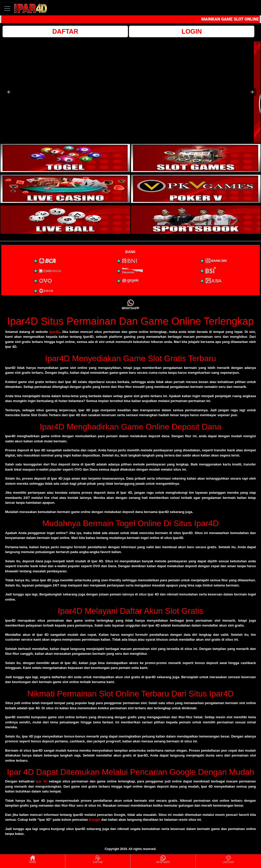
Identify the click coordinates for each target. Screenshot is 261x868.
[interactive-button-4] (196, 189)
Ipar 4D (42, 781)
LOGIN (192, 31)
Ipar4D (54, 332)
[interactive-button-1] (65, 158)
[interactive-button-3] (65, 189)
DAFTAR (65, 31)
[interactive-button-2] (196, 158)
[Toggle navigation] (7, 8)
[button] (9, 92)
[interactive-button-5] (65, 220)
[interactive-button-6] (196, 220)
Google (95, 820)
